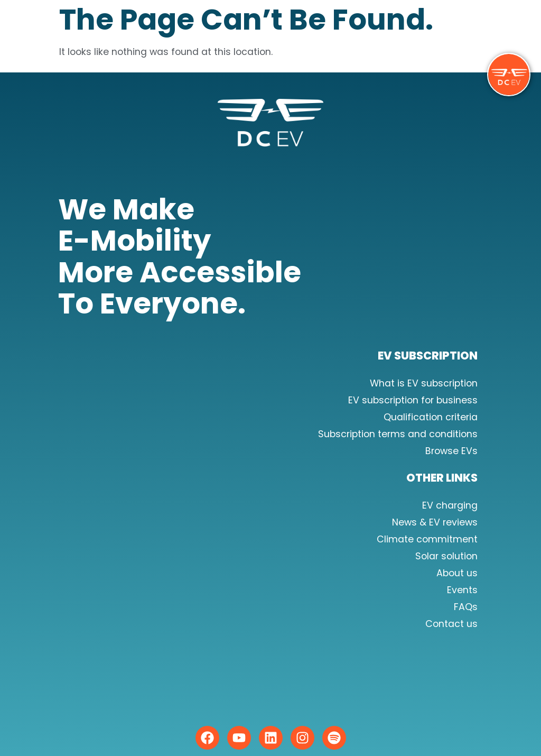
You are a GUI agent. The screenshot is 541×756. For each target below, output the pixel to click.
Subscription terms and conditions (398, 434)
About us (457, 573)
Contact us (451, 624)
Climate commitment (427, 539)
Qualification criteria (431, 417)
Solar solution (446, 556)
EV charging (450, 505)
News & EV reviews (435, 522)
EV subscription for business (413, 400)
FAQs (466, 607)
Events (462, 590)
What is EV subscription (424, 383)
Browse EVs (451, 451)
